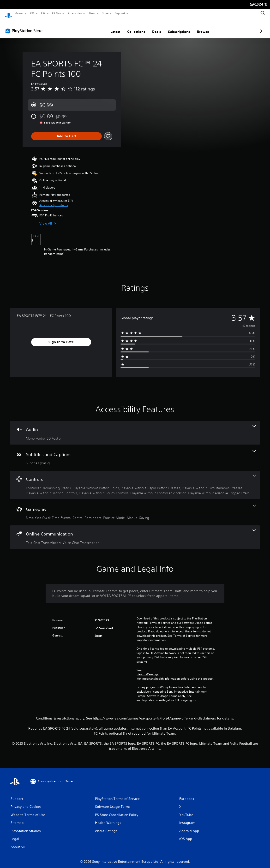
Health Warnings (147, 670)
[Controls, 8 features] (135, 480)
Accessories (75, 13)
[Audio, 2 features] (135, 428)
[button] (54, 201)
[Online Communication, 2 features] (135, 533)
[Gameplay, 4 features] (135, 508)
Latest (90, 27)
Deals (131, 27)
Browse (178, 27)
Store (105, 13)
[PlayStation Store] (25, 26)
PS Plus (57, 13)
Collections (111, 27)
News (92, 13)
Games (19, 13)
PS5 (32, 13)
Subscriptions (154, 27)
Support (120, 13)
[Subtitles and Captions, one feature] (135, 453)
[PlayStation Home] (8, 13)
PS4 (43, 13)
